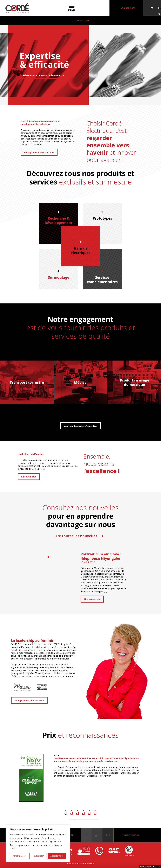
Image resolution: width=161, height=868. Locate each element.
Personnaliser (19, 856)
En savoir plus (29, 477)
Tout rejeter (38, 856)
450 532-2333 (128, 8)
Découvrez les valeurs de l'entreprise (44, 75)
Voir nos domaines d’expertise (80, 426)
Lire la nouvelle (92, 599)
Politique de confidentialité (80, 863)
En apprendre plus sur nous (39, 152)
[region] (38, 843)
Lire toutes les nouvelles (79, 536)
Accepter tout (57, 856)
